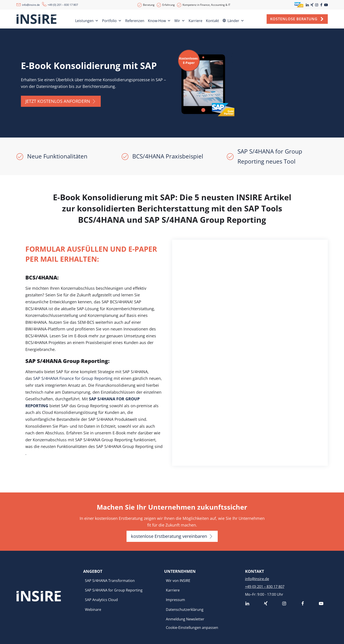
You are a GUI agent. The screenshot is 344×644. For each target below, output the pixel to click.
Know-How (159, 20)
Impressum (175, 600)
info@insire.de (31, 5)
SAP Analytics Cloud (101, 600)
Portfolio (112, 20)
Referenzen (135, 21)
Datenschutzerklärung (185, 610)
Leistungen (87, 20)
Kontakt (212, 21)
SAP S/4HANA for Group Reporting (114, 590)
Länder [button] (236, 20)
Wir (180, 20)
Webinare (93, 610)
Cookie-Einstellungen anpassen (192, 628)
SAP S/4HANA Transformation (110, 581)
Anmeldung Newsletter (185, 619)
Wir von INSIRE (178, 581)
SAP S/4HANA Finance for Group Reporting (73, 378)
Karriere (195, 21)
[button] (61, 101)
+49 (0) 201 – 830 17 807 (63, 5)
